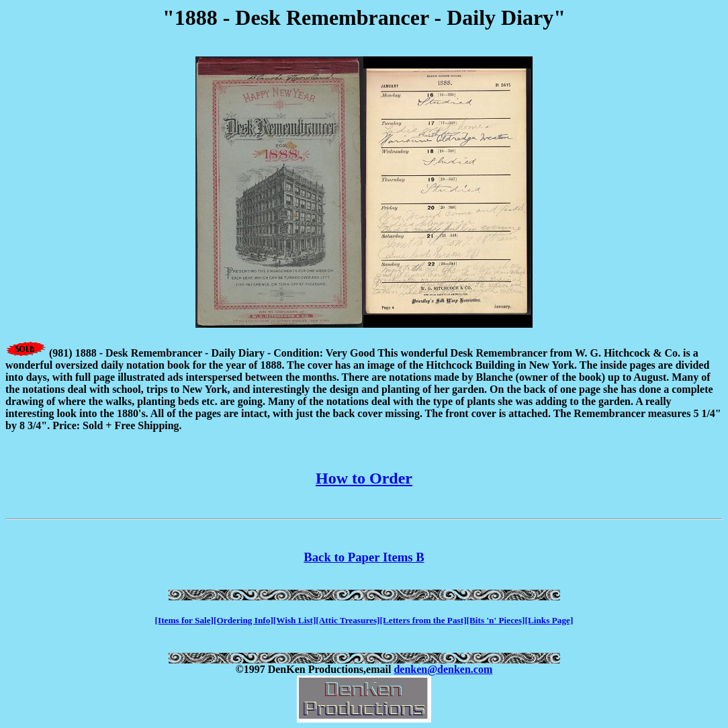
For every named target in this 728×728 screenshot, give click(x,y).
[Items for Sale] (184, 620)
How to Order (364, 478)
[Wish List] (295, 620)
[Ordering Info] (243, 620)
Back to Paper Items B (364, 557)
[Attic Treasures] (348, 620)
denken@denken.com (443, 669)
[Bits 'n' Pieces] (496, 620)
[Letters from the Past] (423, 620)
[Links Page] (549, 620)
